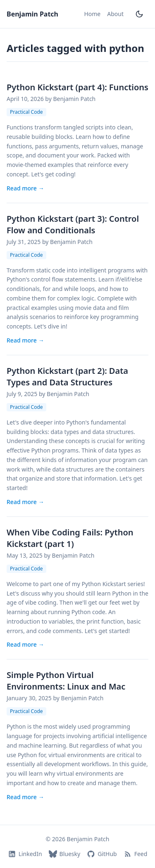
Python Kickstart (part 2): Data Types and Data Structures (67, 377)
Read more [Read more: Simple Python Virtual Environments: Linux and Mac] (25, 797)
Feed (136, 854)
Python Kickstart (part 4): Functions (77, 87)
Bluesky (65, 854)
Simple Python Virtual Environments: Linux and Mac (66, 681)
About (115, 14)
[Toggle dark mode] (139, 14)
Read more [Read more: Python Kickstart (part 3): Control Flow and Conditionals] (25, 340)
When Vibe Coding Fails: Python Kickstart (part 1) (70, 538)
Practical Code (26, 112)
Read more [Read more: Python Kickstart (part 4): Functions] (25, 188)
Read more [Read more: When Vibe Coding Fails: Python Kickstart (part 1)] (25, 645)
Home (92, 14)
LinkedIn (25, 854)
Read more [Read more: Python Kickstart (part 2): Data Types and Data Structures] (25, 502)
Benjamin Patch (32, 14)
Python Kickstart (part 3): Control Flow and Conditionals (73, 224)
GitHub (102, 854)
